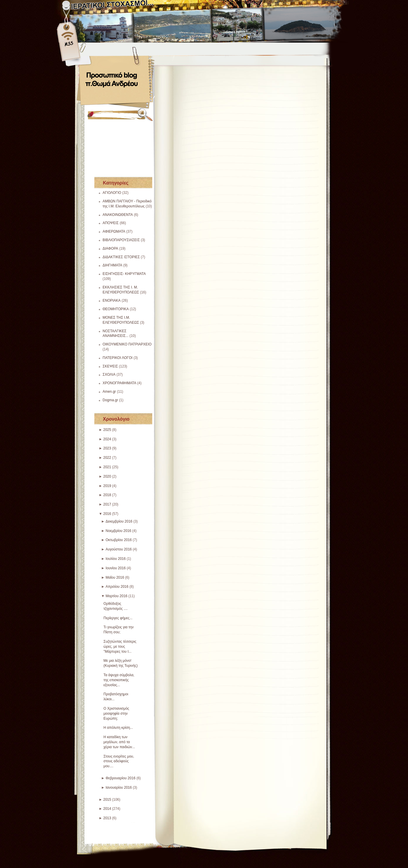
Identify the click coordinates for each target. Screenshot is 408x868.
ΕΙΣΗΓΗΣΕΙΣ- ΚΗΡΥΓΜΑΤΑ (124, 274)
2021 (107, 467)
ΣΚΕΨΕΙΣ (110, 366)
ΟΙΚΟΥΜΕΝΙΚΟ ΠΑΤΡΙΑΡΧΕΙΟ (127, 344)
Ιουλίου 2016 (116, 559)
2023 (107, 448)
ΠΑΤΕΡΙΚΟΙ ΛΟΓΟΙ (118, 358)
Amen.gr (109, 392)
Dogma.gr (110, 400)
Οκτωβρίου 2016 (119, 540)
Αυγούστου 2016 (119, 549)
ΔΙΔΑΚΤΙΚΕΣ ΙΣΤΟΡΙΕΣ (121, 257)
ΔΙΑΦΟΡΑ (110, 249)
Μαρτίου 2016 (116, 596)
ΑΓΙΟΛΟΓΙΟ (112, 193)
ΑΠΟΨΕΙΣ (111, 223)
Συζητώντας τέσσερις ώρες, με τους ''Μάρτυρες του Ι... (120, 647)
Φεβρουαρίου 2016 (121, 778)
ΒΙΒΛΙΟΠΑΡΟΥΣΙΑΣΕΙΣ (121, 240)
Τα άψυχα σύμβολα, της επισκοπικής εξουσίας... (119, 680)
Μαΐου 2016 (115, 577)
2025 (107, 430)
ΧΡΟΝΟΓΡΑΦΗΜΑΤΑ (119, 383)
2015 (107, 800)
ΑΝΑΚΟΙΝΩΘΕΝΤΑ (118, 215)
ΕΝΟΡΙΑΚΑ (112, 300)
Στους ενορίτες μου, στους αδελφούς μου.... (119, 761)
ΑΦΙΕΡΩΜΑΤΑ (114, 231)
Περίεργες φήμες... (118, 618)
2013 (107, 818)
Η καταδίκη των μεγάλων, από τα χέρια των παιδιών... (119, 742)
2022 (107, 458)
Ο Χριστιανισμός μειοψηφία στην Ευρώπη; (116, 713)
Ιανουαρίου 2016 (119, 788)
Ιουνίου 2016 (116, 568)
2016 (107, 514)
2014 (107, 809)
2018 (107, 495)
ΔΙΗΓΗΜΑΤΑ (112, 265)
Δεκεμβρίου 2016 (119, 521)
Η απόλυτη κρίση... (118, 728)
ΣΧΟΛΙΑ (109, 375)
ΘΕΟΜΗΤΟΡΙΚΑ (116, 309)
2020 (107, 476)
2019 (107, 486)
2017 (107, 504)
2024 (107, 439)
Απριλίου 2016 (117, 587)
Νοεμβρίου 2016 (118, 531)
